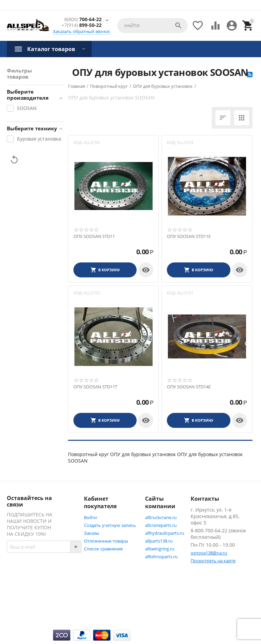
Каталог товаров (51, 49)
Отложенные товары (106, 541)
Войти (90, 517)
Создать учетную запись (110, 525)
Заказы (92, 533)
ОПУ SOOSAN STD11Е (189, 237)
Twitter (22, 612)
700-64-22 (83, 20)
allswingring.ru (160, 549)
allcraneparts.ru (161, 525)
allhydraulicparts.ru (165, 533)
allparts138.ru (159, 541)
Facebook (25, 596)
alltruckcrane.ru (161, 517)
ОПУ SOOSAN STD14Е (189, 387)
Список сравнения (103, 549)
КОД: (78, 142)
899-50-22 (82, 25)
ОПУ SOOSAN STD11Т (95, 387)
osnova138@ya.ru (209, 553)
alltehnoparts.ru (161, 557)
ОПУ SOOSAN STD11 (94, 237)
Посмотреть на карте (213, 561)
